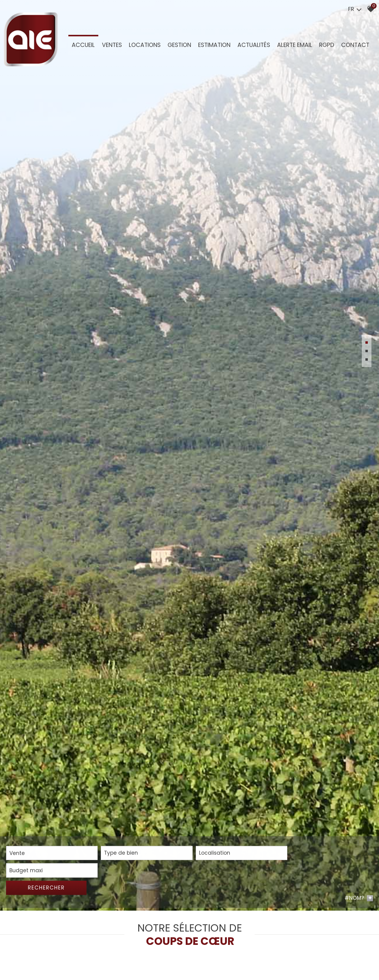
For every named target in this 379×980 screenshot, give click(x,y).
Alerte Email (292, 46)
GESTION (178, 46)
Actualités (252, 46)
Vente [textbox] (17, 961)
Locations (144, 46)
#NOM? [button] (359, 971)
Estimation (213, 46)
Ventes (111, 46)
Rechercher (344, 960)
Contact (352, 46)
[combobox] (43, 961)
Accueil (83, 46)
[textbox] (120, 961)
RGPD (324, 46)
